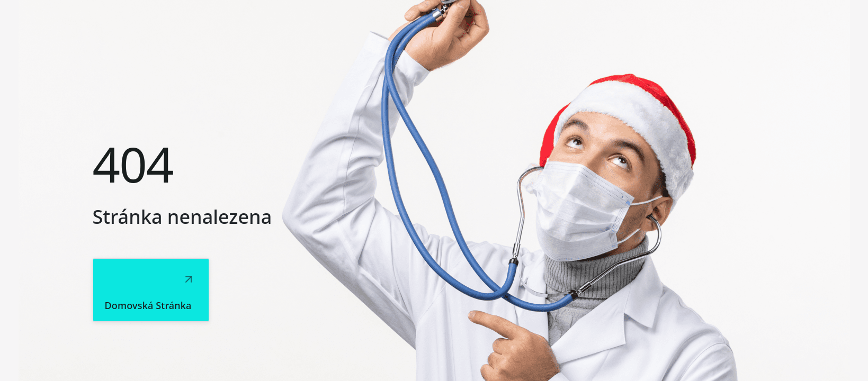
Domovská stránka (148, 305)
